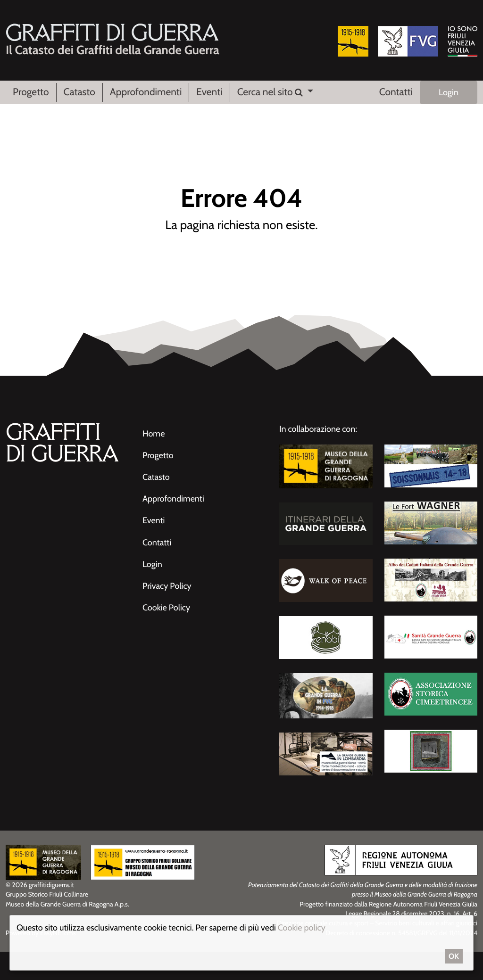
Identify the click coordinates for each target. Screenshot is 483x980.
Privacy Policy (167, 586)
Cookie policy (302, 928)
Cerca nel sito (271, 92)
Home (154, 434)
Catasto (79, 92)
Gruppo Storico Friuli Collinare (47, 894)
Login (449, 92)
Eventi (209, 92)
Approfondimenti (146, 92)
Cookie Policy (166, 608)
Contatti (396, 92)
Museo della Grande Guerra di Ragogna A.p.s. (67, 904)
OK (454, 956)
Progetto (31, 92)
